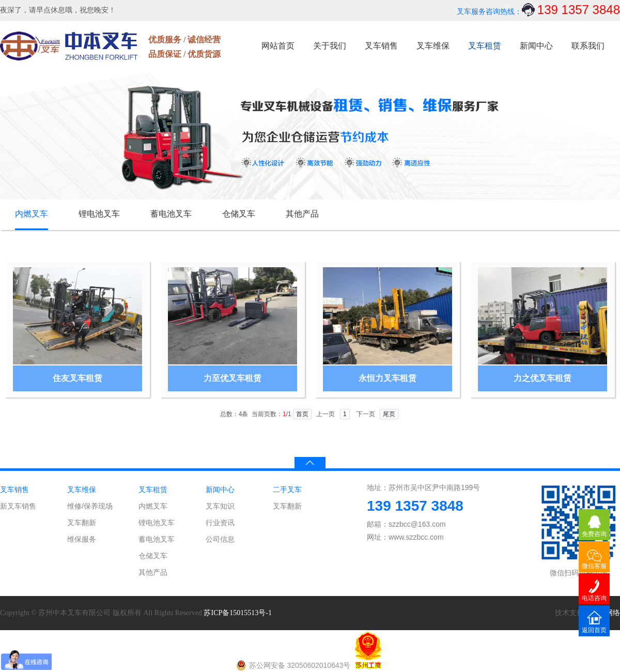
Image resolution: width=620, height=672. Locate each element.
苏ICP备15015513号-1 (237, 613)
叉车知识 (220, 506)
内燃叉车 (32, 214)
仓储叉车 (239, 214)
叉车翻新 (82, 523)
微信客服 (594, 566)
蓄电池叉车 (171, 214)
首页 (302, 414)
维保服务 (82, 539)
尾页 (389, 414)
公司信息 (220, 539)
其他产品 (302, 214)
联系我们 (588, 46)
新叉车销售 (18, 506)
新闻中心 (536, 46)
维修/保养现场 (90, 506)
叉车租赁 (485, 46)
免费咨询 (594, 534)
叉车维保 (433, 46)
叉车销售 (381, 46)
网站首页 (278, 46)
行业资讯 (220, 523)
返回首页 (594, 630)
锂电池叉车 (99, 214)
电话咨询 (594, 598)
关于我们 (330, 46)
